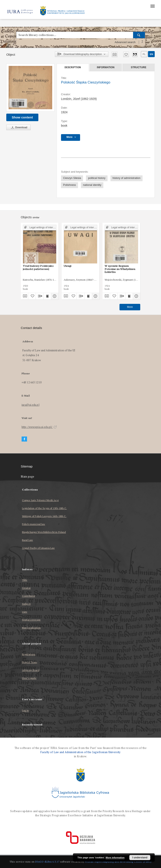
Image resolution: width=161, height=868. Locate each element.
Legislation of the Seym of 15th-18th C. (44, 508)
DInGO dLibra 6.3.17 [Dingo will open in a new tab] (47, 862)
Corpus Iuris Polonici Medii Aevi (40, 500)
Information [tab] (106, 67)
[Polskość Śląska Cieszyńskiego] (30, 88)
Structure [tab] (139, 67)
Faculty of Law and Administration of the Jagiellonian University (80, 752)
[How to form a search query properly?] (142, 42)
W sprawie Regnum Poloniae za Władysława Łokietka (120, 269)
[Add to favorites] (126, 54)
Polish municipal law (34, 524)
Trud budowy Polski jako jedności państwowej (38, 267)
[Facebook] (24, 439)
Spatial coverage (31, 620)
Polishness (69, 185)
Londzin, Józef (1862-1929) (79, 99)
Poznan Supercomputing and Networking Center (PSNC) (118, 862)
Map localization (31, 628)
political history (97, 178)
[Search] (139, 35)
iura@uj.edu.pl (31, 405)
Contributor (29, 596)
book (64, 126)
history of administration (127, 178)
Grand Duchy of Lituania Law (38, 548)
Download (18, 128)
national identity (92, 185)
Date (25, 612)
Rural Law (27, 540)
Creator (26, 588)
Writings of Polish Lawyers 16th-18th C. (44, 516)
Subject (26, 604)
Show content (22, 117)
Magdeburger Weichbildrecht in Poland (44, 532)
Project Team (30, 662)
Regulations (29, 654)
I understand (140, 858)
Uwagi (68, 266)
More (130, 307)
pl (144, 54)
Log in (25, 711)
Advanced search (125, 42)
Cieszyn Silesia (72, 178)
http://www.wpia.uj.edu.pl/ (39, 427)
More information (115, 858)
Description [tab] (73, 67)
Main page (28, 477)
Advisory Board (31, 670)
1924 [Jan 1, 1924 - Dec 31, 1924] (64, 112)
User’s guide (29, 678)
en (151, 54)
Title (25, 580)
